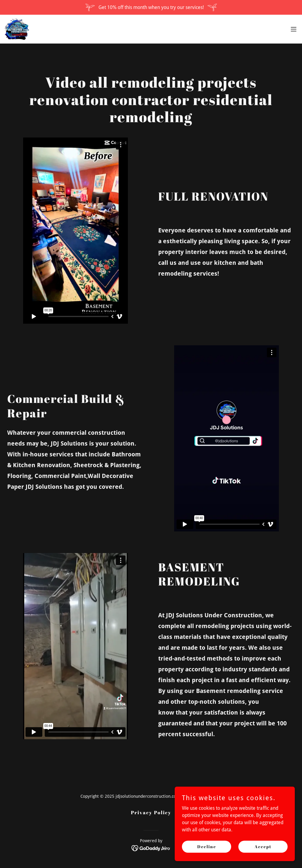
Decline (207, 847)
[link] (17, 29)
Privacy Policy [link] (151, 812)
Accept (263, 847)
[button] (294, 29)
